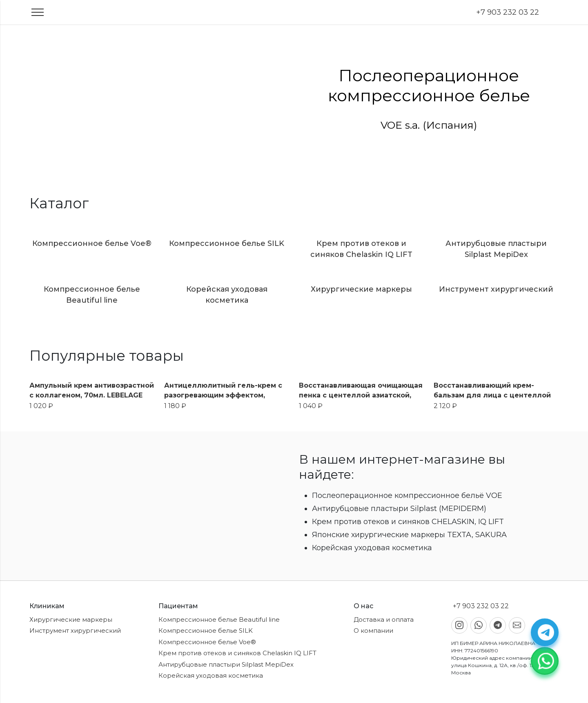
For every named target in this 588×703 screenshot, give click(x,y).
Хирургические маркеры (71, 619)
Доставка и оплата (384, 619)
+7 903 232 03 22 (507, 12)
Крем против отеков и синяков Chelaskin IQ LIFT (237, 653)
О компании (373, 630)
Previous (6, 99)
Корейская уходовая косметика (211, 675)
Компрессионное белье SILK (206, 630)
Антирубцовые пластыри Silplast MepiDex (226, 664)
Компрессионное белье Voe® (207, 642)
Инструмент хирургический (75, 630)
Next (582, 99)
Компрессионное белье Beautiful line (219, 619)
